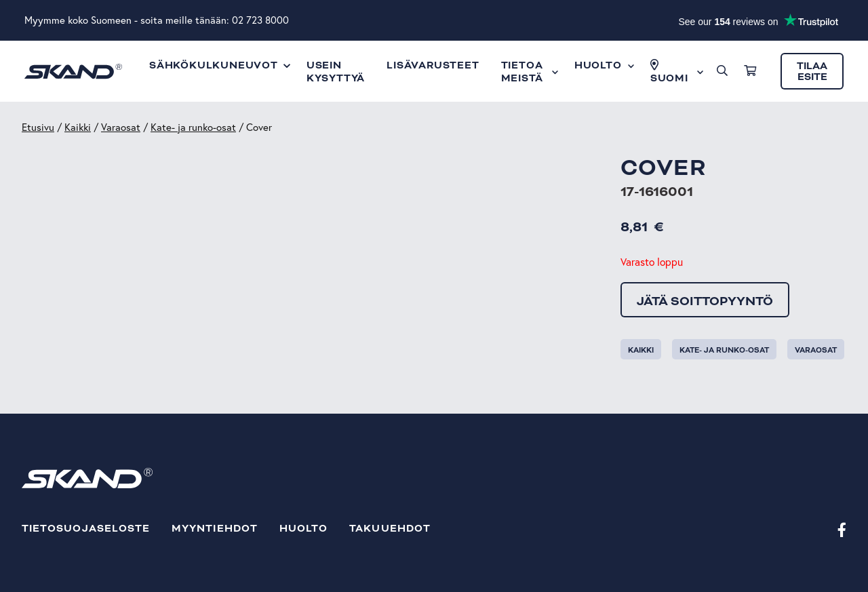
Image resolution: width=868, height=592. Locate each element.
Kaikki (78, 127)
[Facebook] (842, 529)
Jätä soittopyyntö (705, 301)
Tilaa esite (812, 72)
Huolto (303, 529)
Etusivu (38, 127)
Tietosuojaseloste (86, 529)
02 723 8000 (260, 20)
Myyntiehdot (215, 529)
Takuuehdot (390, 529)
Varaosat (121, 127)
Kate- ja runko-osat (193, 127)
